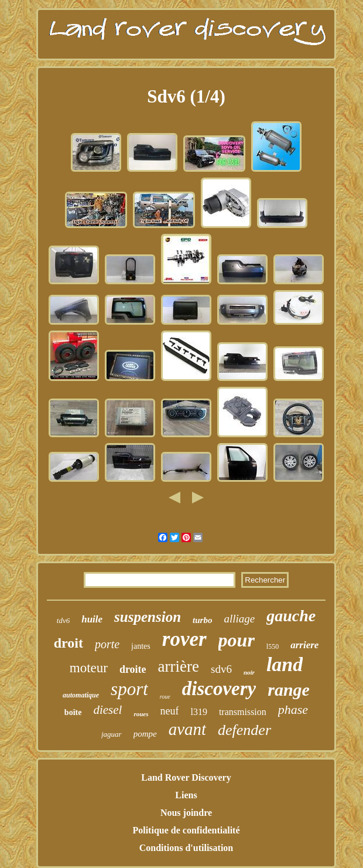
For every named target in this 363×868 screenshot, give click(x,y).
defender (244, 730)
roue (165, 697)
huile (92, 619)
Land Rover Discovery (186, 777)
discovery (219, 689)
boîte (73, 712)
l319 (198, 712)
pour (237, 640)
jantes (141, 646)
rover (184, 639)
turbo (202, 620)
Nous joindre (186, 813)
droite (133, 669)
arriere (304, 645)
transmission (243, 712)
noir (249, 672)
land (285, 664)
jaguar (112, 734)
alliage (239, 619)
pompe (145, 734)
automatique (81, 695)
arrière (179, 666)
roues (141, 714)
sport (129, 689)
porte (107, 644)
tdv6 (63, 620)
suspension (148, 617)
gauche (291, 616)
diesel (107, 710)
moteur (89, 668)
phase (293, 709)
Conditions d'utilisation (186, 848)
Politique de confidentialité (186, 830)
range (289, 690)
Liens (186, 795)
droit (69, 643)
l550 (273, 646)
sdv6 (221, 669)
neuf (169, 711)
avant (187, 729)
